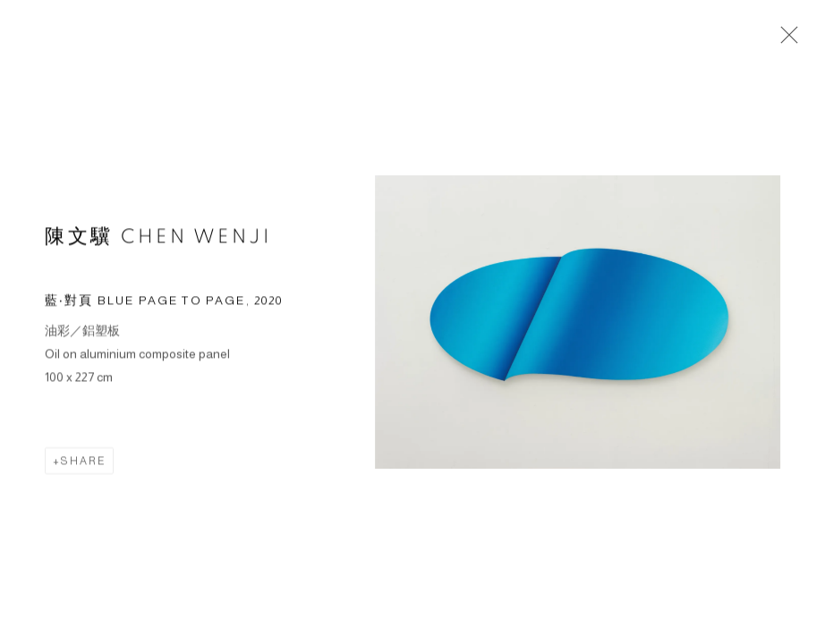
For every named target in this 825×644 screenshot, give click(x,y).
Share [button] (83, 462)
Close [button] (785, 40)
